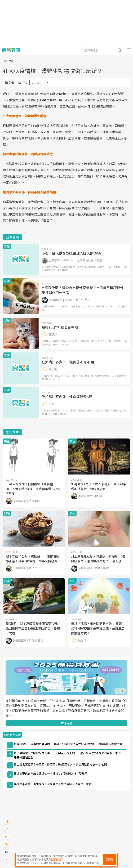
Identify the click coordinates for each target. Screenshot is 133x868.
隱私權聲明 (57, 860)
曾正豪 (23, 83)
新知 (11, 61)
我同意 (110, 860)
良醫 (5, 61)
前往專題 (66, 723)
